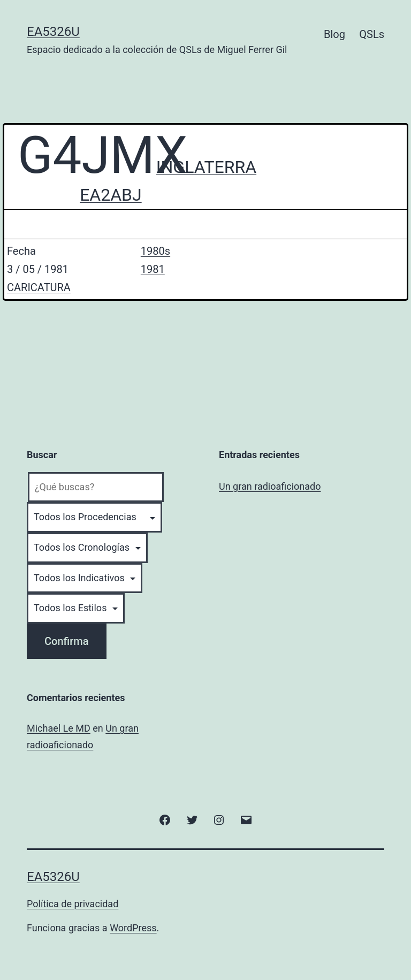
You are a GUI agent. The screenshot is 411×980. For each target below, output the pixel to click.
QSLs (372, 34)
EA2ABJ (111, 195)
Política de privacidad (73, 904)
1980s (155, 251)
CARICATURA (39, 287)
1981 (153, 269)
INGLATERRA (206, 167)
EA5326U (53, 32)
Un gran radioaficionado (270, 486)
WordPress (133, 928)
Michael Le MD (59, 728)
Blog (334, 34)
